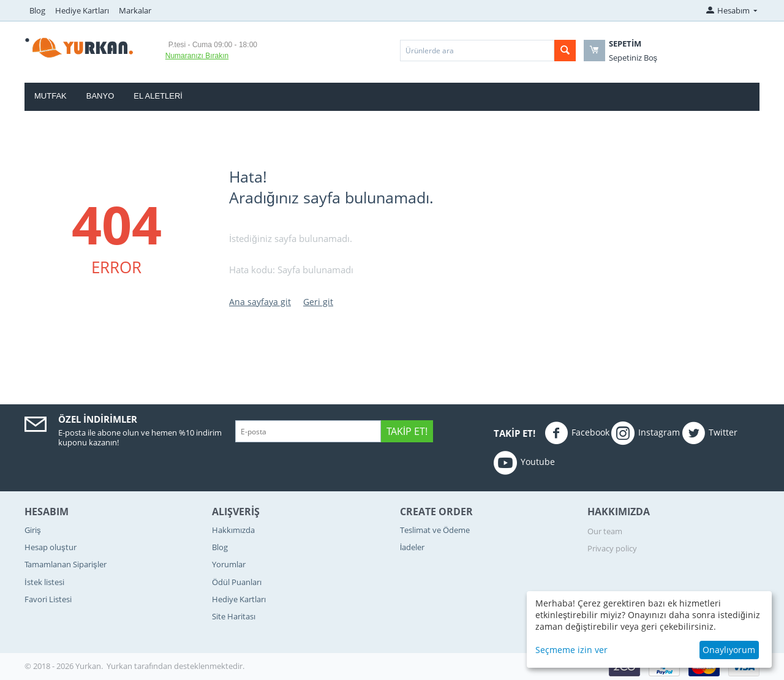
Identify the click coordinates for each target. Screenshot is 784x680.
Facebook (577, 433)
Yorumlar (229, 564)
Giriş (33, 530)
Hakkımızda (233, 530)
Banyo (100, 96)
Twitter (710, 433)
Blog (37, 10)
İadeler (413, 547)
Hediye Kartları (82, 10)
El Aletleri (158, 96)
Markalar (135, 10)
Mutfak (51, 96)
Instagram (646, 433)
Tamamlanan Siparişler (66, 564)
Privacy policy (612, 548)
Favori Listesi (48, 599)
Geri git (318, 302)
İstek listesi (44, 582)
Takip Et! (407, 431)
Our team (605, 531)
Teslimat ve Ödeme (435, 530)
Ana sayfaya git (260, 302)
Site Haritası (234, 616)
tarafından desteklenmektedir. (189, 666)
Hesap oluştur (51, 547)
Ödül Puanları (237, 582)
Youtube (524, 463)
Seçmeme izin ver (571, 650)
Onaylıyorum (729, 650)
